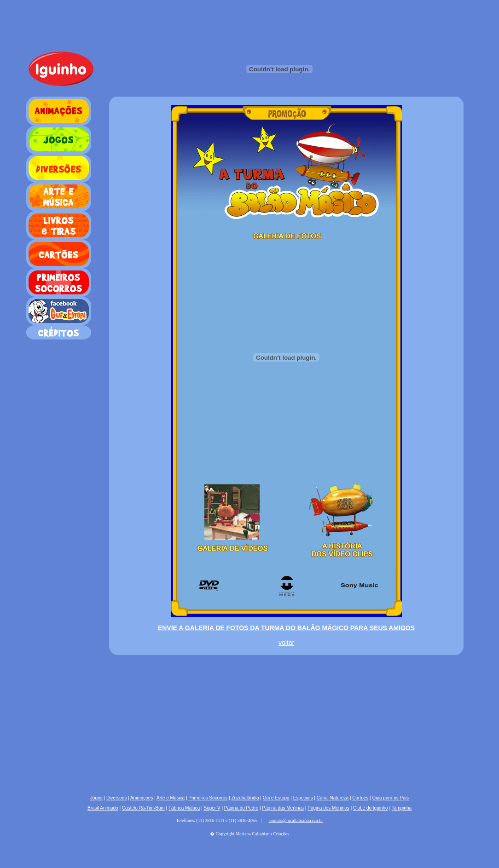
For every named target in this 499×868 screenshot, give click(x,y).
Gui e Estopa (276, 798)
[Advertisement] (146, 721)
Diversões (116, 798)
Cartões (360, 798)
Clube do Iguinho (371, 808)
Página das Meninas (283, 808)
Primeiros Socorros (208, 798)
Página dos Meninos (328, 808)
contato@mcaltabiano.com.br (296, 820)
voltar (286, 643)
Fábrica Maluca (184, 808)
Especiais (303, 798)
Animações (142, 798)
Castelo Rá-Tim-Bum (143, 808)
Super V (212, 808)
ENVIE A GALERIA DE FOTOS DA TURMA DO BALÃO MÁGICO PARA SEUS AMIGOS (286, 628)
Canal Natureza (333, 798)
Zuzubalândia (245, 798)
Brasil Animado (103, 808)
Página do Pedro (241, 808)
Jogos (96, 798)
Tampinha (402, 808)
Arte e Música (171, 798)
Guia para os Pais (390, 798)
